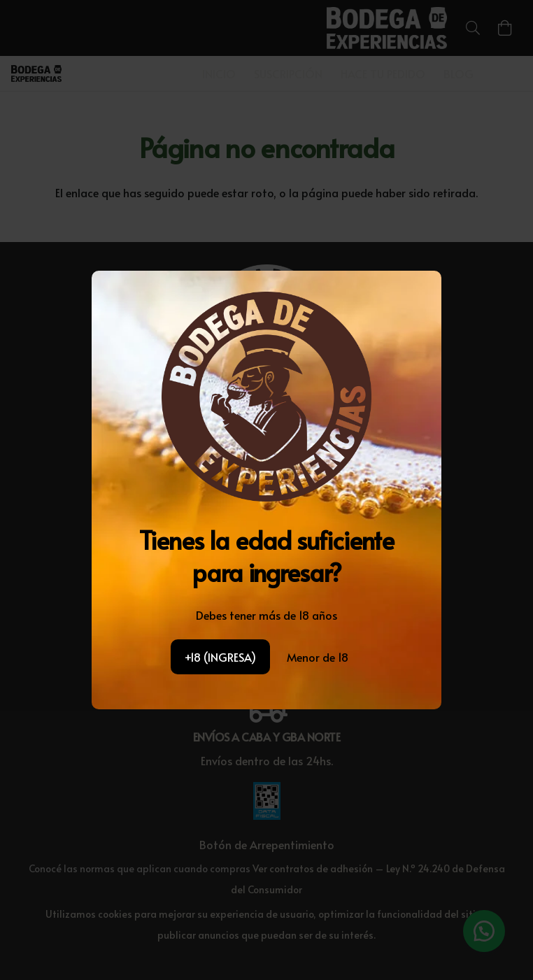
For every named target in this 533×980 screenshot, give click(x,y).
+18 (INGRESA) (220, 657)
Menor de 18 (318, 657)
